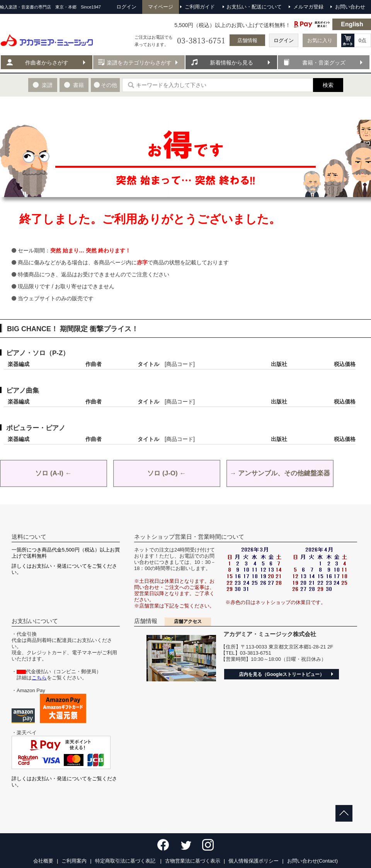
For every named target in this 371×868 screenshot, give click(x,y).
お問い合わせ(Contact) (312, 861)
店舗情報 (247, 40)
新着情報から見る (231, 63)
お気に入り (320, 40)
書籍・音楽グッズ (324, 63)
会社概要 (43, 861)
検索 (328, 85)
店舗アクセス (188, 621)
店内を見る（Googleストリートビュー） (282, 674)
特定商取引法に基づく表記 (126, 861)
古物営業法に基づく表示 (193, 861)
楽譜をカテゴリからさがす (139, 63)
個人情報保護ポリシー (254, 861)
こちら (39, 678)
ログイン (284, 40)
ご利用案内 (74, 861)
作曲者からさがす (47, 63)
